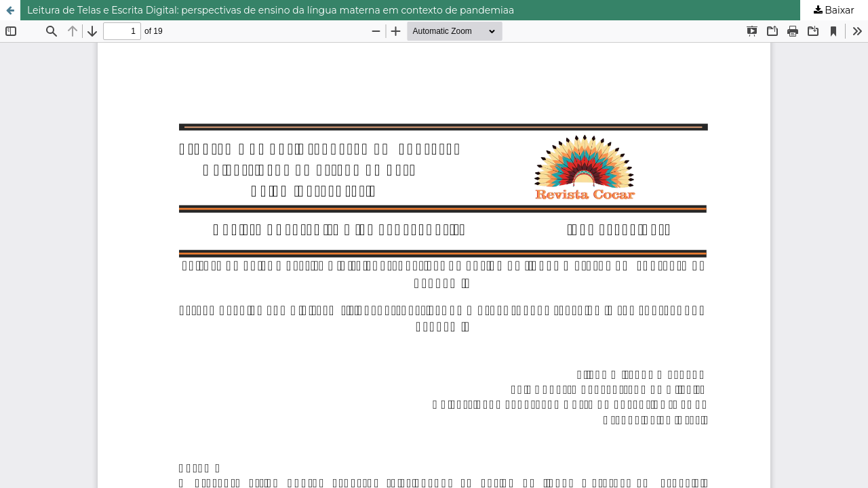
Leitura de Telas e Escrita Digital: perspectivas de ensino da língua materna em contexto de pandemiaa (271, 10)
